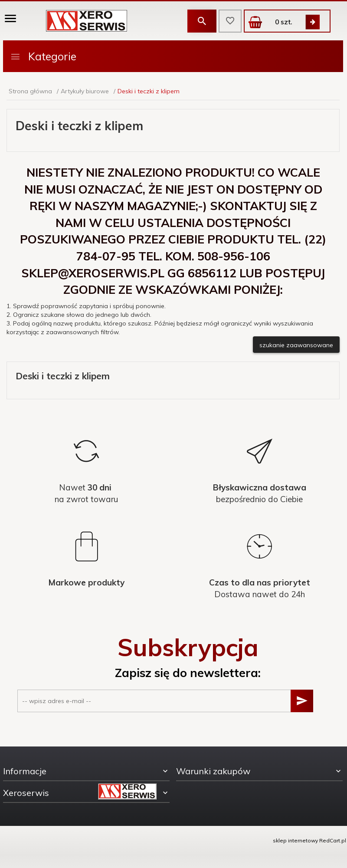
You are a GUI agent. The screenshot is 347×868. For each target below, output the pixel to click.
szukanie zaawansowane (296, 345)
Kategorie (43, 56)
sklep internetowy (295, 840)
